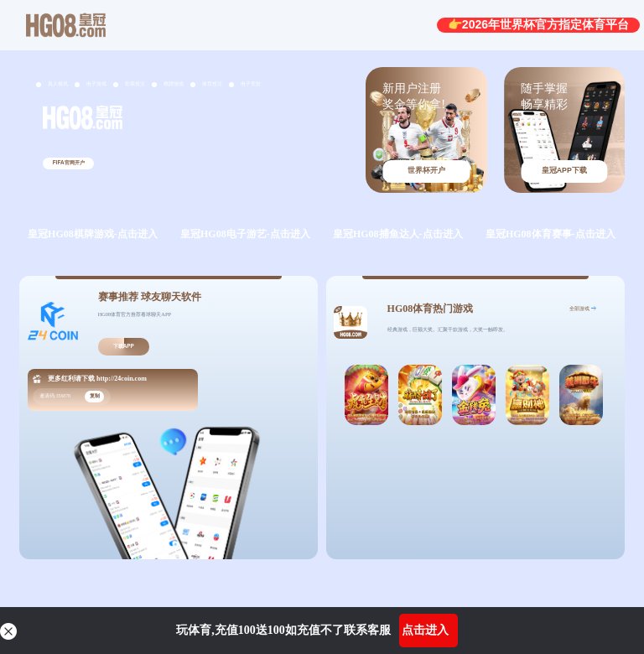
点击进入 (425, 630)
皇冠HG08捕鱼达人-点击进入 (398, 234)
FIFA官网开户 (69, 162)
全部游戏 (579, 308)
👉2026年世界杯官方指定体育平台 (538, 24)
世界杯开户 (426, 170)
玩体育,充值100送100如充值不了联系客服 (283, 630)
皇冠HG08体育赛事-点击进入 (551, 234)
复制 (95, 395)
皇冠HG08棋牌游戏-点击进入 (93, 234)
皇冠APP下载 (564, 170)
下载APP (124, 346)
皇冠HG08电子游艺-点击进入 (245, 234)
